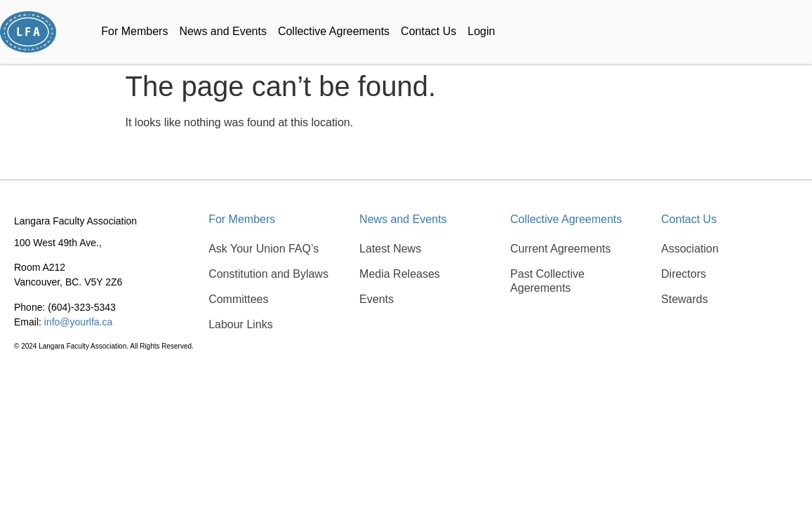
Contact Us (428, 31)
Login (481, 31)
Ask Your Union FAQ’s (264, 249)
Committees (238, 299)
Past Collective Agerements (547, 281)
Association (690, 249)
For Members (134, 31)
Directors (684, 274)
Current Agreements (560, 249)
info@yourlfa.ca (78, 322)
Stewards (685, 299)
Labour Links (241, 324)
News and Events (223, 31)
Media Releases (400, 274)
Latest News (390, 249)
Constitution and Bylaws (268, 274)
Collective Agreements (334, 31)
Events (377, 299)
